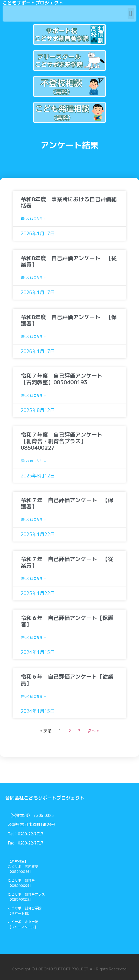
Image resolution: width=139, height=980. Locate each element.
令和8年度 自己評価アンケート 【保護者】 (69, 320)
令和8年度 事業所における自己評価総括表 (69, 202)
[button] (131, 13)
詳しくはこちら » (33, 219)
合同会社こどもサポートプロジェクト (45, 798)
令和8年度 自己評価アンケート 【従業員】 (69, 261)
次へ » (94, 731)
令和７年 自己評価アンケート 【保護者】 (67, 503)
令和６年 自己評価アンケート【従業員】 (67, 680)
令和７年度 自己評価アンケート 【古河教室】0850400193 (64, 379)
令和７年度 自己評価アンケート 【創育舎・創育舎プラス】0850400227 (64, 441)
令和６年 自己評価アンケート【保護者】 (67, 621)
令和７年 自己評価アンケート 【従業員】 (67, 562)
